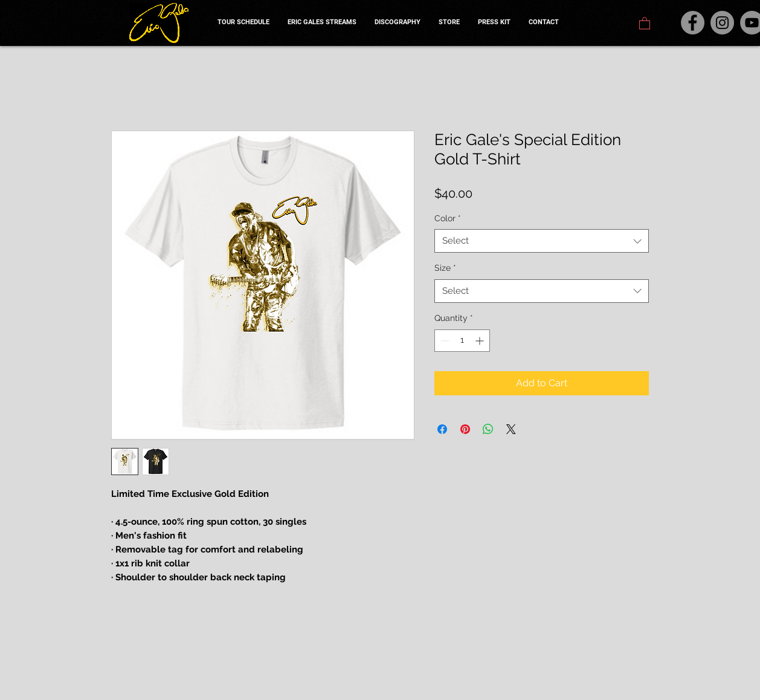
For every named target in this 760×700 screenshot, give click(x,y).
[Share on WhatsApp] (488, 429)
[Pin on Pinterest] (465, 429)
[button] (645, 23)
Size (445, 268)
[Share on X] (511, 429)
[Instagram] (722, 23)
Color (448, 218)
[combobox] (542, 241)
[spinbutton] (462, 341)
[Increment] (481, 341)
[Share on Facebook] (442, 429)
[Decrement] (444, 341)
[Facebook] (693, 23)
